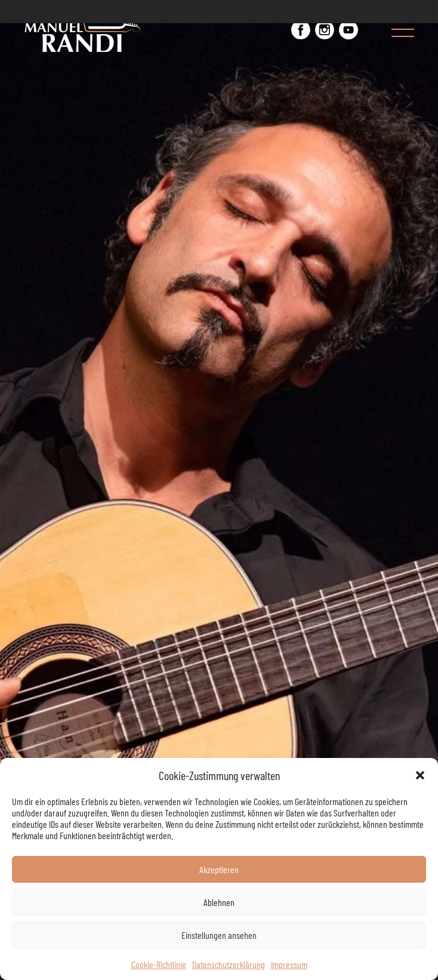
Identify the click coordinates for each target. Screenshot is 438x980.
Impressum (289, 964)
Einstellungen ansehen (219, 935)
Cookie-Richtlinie (159, 964)
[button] (420, 775)
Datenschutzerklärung (229, 964)
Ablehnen (219, 902)
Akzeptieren (219, 869)
